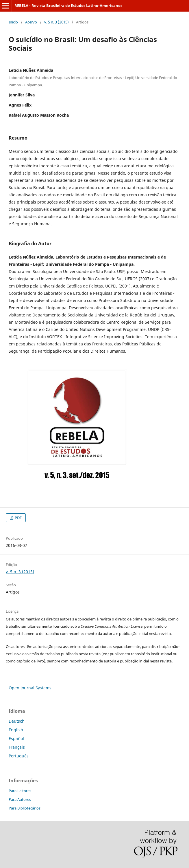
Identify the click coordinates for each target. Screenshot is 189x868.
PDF (18, 518)
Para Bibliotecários (25, 808)
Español (16, 738)
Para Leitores (20, 791)
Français (17, 747)
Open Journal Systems (30, 688)
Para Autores (20, 799)
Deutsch (17, 721)
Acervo (31, 22)
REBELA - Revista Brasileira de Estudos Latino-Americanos (68, 6)
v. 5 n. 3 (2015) (56, 22)
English (16, 730)
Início (13, 22)
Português (19, 756)
